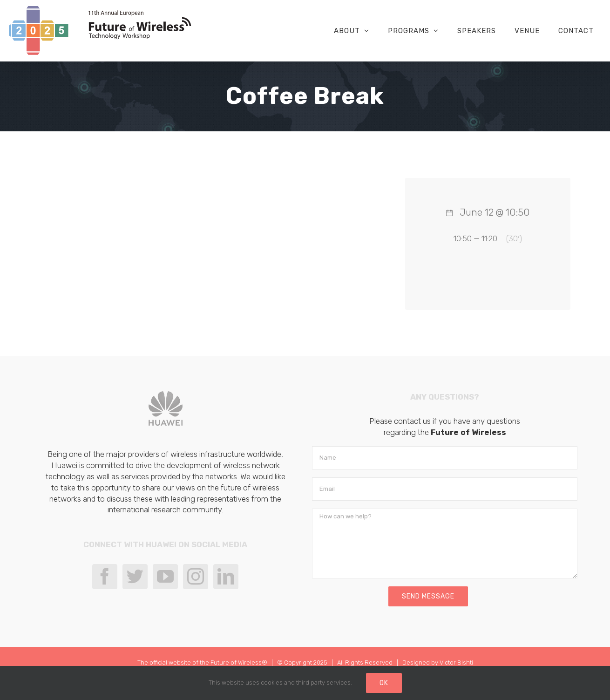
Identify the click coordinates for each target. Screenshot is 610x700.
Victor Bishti (456, 663)
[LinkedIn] (226, 577)
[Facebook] (105, 577)
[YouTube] (165, 577)
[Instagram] (196, 577)
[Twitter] (135, 577)
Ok (384, 683)
